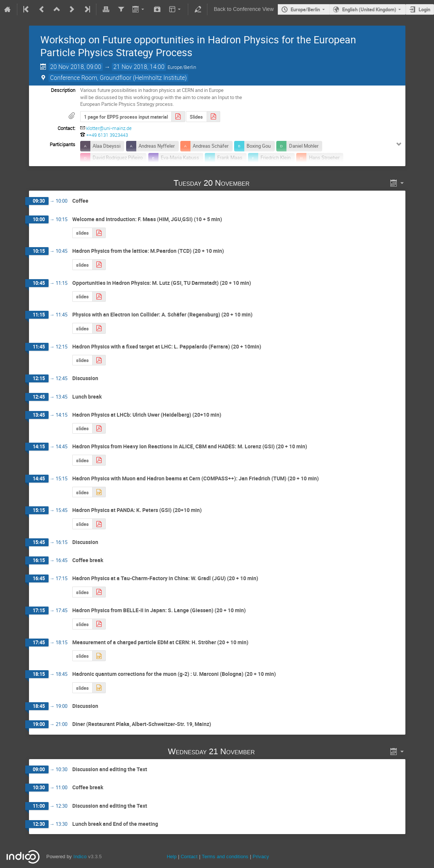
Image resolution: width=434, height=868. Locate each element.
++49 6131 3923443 (107, 135)
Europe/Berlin (305, 9)
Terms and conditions (225, 857)
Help (172, 857)
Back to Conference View (244, 9)
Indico (80, 857)
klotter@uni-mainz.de (109, 128)
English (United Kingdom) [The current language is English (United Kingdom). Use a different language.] (369, 9)
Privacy (261, 857)
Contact (189, 857)
